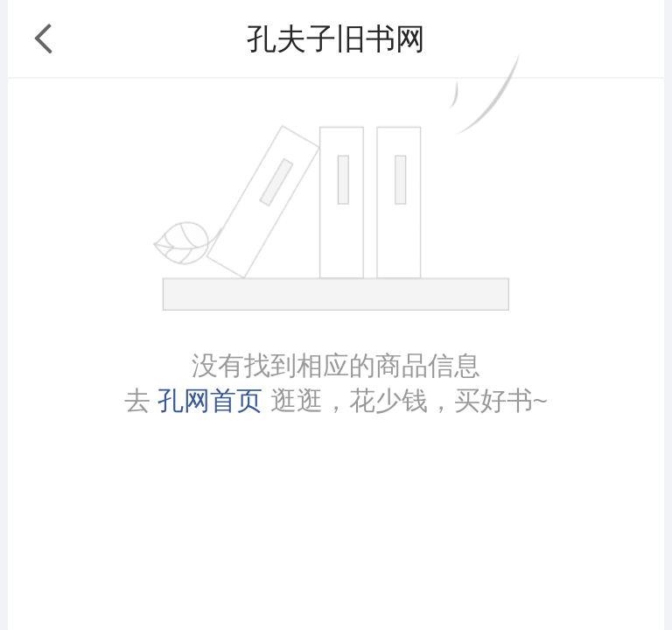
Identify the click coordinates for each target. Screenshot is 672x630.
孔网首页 (210, 400)
